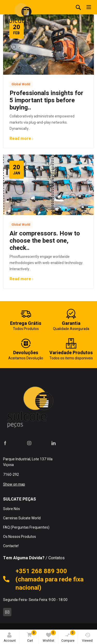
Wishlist (49, 637)
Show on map (14, 484)
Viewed (87, 638)
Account (10, 638)
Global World (21, 84)
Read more (22, 139)
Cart (31, 637)
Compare (68, 637)
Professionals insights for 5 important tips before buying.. (46, 100)
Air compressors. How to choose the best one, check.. (45, 241)
